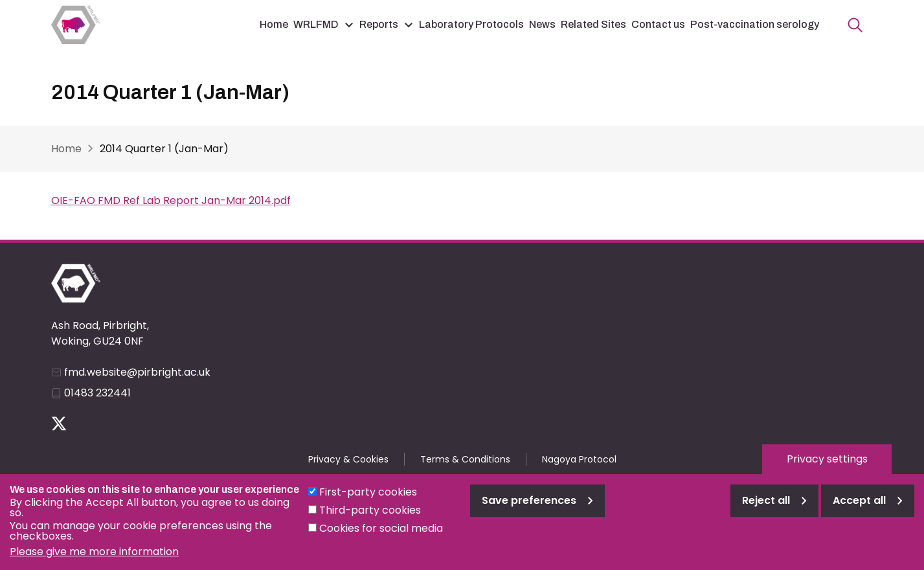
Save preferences (529, 503)
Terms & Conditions (465, 459)
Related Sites (593, 24)
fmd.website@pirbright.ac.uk (137, 372)
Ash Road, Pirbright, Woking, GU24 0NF (100, 333)
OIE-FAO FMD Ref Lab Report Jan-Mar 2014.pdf (171, 200)
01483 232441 (97, 393)
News (542, 24)
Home (274, 24)
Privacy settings (827, 462)
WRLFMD (316, 24)
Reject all (766, 503)
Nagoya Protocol (579, 459)
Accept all (859, 503)
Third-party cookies (370, 513)
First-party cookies (368, 495)
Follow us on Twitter (59, 424)
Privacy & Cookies (348, 459)
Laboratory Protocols (471, 24)
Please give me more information (94, 554)
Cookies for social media (381, 531)
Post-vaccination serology (755, 24)
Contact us (658, 24)
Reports (379, 24)
